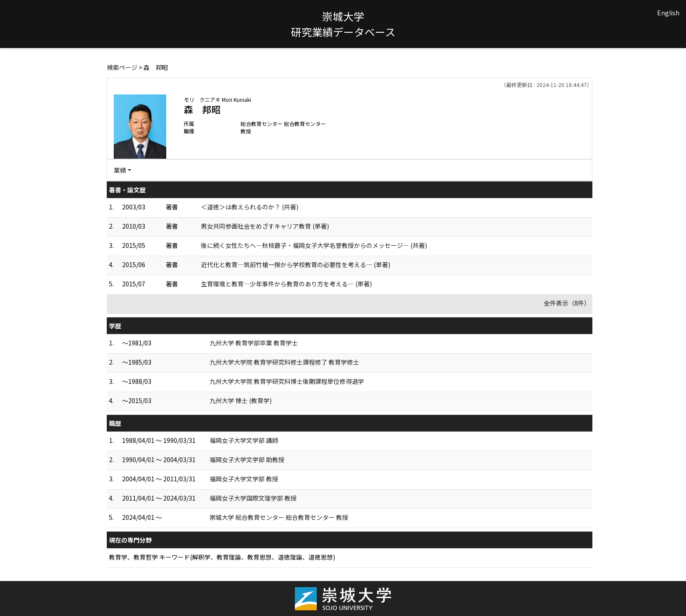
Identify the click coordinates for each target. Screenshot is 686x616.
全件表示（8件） (567, 303)
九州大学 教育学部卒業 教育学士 (254, 343)
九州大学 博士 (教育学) (241, 400)
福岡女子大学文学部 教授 (244, 479)
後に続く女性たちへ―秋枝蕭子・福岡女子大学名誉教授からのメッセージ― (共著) (314, 245)
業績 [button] (120, 170)
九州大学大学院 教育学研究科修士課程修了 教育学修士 (284, 362)
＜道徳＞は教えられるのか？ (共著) (250, 207)
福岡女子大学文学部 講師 (244, 440)
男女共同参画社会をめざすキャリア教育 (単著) (265, 226)
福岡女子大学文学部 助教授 (247, 459)
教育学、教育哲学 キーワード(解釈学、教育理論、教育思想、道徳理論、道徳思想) (222, 557)
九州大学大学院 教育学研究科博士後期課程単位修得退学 (287, 381)
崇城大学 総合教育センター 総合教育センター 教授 (279, 517)
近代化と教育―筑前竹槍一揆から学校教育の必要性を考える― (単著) (296, 264)
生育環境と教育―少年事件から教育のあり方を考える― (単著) (286, 284)
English (668, 13)
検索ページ (122, 67)
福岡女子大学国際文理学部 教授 (253, 498)
